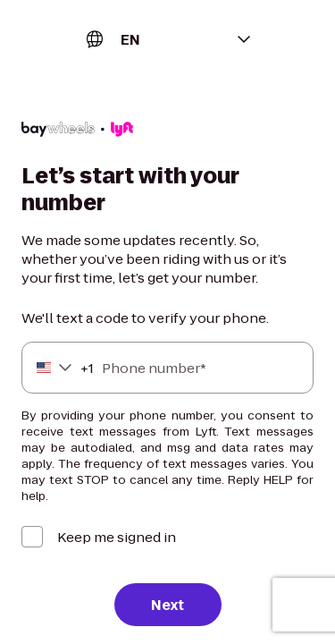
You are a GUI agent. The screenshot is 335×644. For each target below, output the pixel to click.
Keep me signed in (117, 537)
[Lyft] (77, 131)
